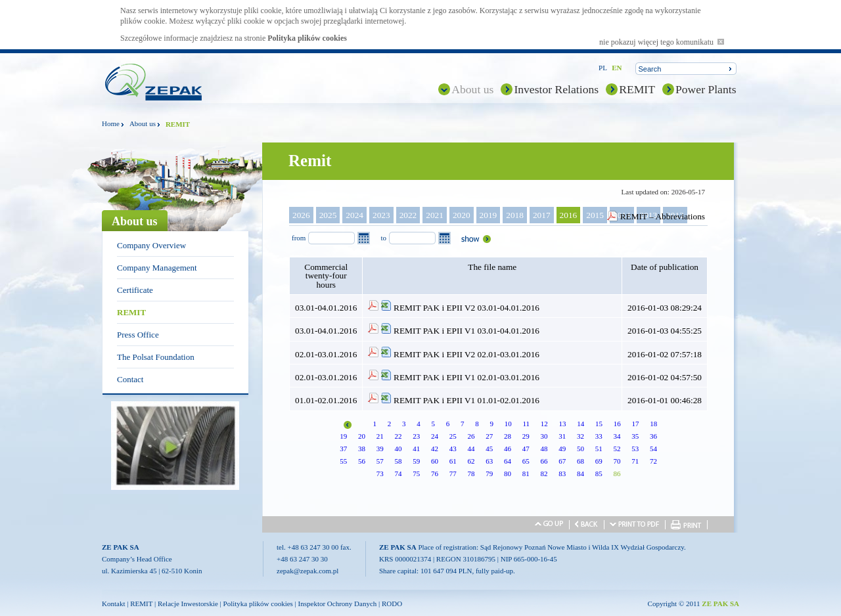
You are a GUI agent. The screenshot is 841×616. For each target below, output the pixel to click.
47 (526, 449)
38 (362, 449)
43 (453, 449)
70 (617, 461)
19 (343, 436)
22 (398, 436)
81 (526, 473)
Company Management (157, 268)
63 (489, 461)
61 (453, 461)
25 (453, 436)
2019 (489, 215)
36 (653, 436)
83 (562, 473)
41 (416, 449)
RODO (392, 604)
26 (471, 436)
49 (562, 449)
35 (635, 436)
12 (544, 424)
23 (416, 436)
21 (380, 436)
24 (435, 436)
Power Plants (706, 89)
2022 (408, 215)
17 (636, 424)
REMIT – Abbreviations (663, 216)
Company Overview (151, 245)
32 (580, 436)
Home (111, 123)
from (299, 238)
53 (635, 449)
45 (489, 449)
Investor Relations (556, 89)
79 (489, 473)
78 (471, 473)
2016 (569, 215)
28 (508, 436)
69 (599, 461)
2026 (301, 215)
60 (435, 461)
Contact (130, 379)
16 (617, 424)
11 (526, 424)
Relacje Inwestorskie (188, 604)
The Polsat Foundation (156, 357)
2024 (354, 215)
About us (472, 89)
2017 (542, 215)
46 (508, 449)
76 (435, 473)
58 (398, 461)
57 (380, 461)
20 (362, 436)
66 (544, 461)
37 (343, 449)
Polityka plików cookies (307, 38)
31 (562, 436)
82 (544, 473)
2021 (435, 215)
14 (580, 424)
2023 (381, 215)
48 (544, 449)
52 (617, 449)
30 (544, 436)
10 (508, 424)
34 (617, 436)
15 (599, 424)
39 (380, 449)
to (383, 238)
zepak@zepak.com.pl (307, 571)
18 (653, 424)
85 (599, 473)
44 (471, 449)
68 (580, 461)
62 (471, 461)
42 (435, 449)
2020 (462, 215)
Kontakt (113, 604)
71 (635, 461)
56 (362, 461)
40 (398, 449)
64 (508, 461)
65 (526, 461)
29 (526, 436)
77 (453, 473)
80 (508, 473)
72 (653, 461)
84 (580, 473)
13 (563, 424)
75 (416, 473)
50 (580, 449)
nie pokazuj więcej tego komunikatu (662, 42)
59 (416, 461)
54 (653, 449)
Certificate (135, 290)
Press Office (138, 335)
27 (489, 436)
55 (343, 461)
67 (562, 461)
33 (599, 436)
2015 (595, 215)
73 (380, 473)
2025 (328, 215)
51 (599, 449)
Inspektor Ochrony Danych (338, 604)
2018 (515, 215)
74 (398, 473)
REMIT (637, 89)
